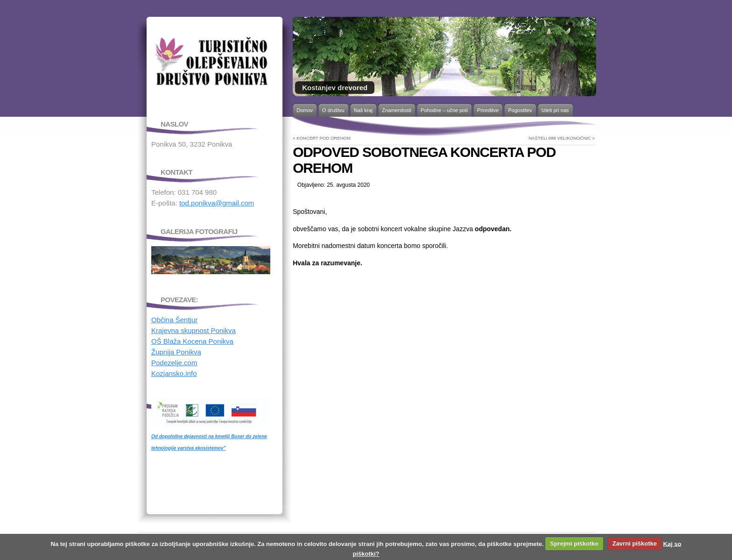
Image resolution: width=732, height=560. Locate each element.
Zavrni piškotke (635, 543)
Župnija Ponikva (176, 352)
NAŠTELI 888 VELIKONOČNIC (560, 138)
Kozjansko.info (174, 373)
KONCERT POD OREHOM (324, 138)
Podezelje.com (174, 363)
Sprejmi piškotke (574, 543)
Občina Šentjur (174, 320)
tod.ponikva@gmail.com (217, 203)
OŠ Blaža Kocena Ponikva (192, 341)
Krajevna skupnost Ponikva (194, 330)
